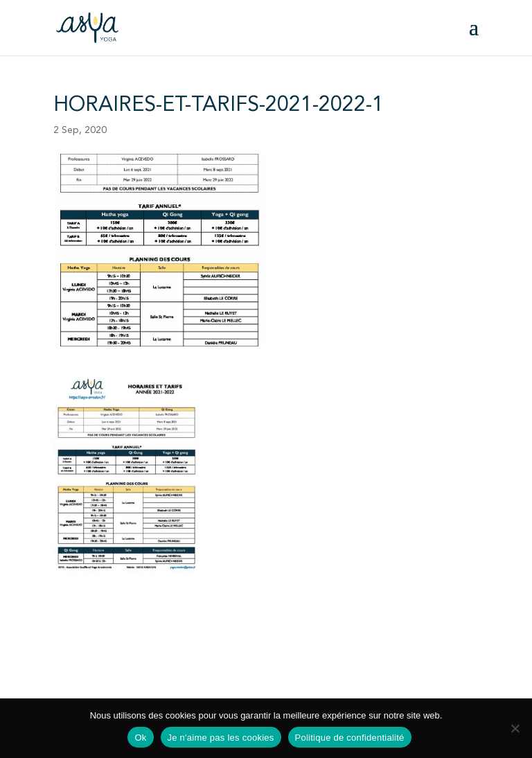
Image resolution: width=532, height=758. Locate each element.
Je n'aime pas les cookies (221, 738)
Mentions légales (91, 678)
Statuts (158, 652)
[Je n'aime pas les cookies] (515, 728)
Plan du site (292, 678)
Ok (140, 738)
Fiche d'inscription (94, 652)
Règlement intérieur (226, 652)
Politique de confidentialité (197, 678)
